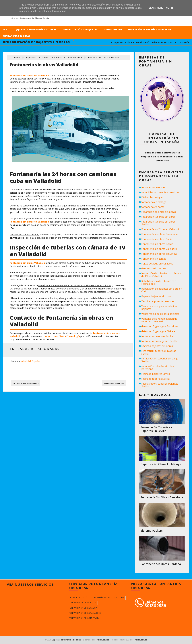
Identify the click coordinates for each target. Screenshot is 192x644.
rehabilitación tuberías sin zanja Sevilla (160, 360)
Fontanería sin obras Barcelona (159, 234)
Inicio (7, 29)
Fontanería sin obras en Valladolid (29, 75)
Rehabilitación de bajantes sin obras (157, 42)
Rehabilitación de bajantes (80, 29)
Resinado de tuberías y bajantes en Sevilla (156, 429)
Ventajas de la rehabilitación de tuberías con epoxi (159, 320)
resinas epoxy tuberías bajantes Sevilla (160, 385)
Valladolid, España (30, 361)
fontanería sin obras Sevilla (157, 336)
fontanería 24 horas (153, 207)
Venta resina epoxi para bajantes (160, 314)
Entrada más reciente (26, 383)
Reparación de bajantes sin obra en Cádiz (162, 290)
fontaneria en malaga (154, 202)
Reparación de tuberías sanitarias (149, 29)
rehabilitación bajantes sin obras (160, 192)
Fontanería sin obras (17, 36)
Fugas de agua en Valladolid (157, 264)
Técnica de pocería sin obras (158, 301)
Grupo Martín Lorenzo (154, 268)
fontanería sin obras (153, 187)
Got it (170, 8)
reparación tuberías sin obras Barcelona (158, 368)
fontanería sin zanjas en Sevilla (159, 341)
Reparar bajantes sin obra (156, 296)
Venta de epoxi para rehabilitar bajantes (159, 308)
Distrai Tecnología (152, 197)
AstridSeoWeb (103, 640)
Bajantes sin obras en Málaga (161, 464)
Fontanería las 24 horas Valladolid (161, 229)
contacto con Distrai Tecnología (61, 336)
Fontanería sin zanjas (154, 259)
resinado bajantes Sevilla (156, 374)
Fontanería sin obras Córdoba (161, 564)
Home (17, 58)
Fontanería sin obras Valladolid (28, 263)
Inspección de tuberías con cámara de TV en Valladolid (54, 58)
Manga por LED (113, 29)
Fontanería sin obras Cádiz (157, 239)
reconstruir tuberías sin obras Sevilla (159, 352)
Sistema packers (152, 531)
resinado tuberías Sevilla (155, 379)
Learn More (156, 8)
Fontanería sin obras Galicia (157, 244)
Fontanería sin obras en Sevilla (159, 254)
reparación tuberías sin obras (158, 217)
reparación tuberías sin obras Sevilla (158, 223)
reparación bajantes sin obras (159, 212)
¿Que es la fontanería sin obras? (37, 29)
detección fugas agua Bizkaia (158, 331)
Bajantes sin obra (125, 42)
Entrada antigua (114, 383)
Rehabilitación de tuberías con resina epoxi (159, 282)
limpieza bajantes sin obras (157, 346)
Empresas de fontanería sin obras (66, 640)
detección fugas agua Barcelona (160, 326)
